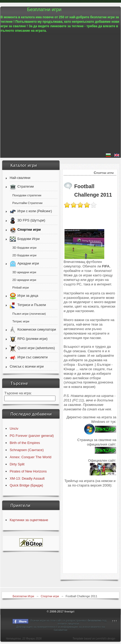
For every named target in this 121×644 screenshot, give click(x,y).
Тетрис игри (21, 321)
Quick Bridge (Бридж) (26, 485)
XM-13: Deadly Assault (27, 478)
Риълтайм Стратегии (27, 203)
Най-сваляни (20, 178)
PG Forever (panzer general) (32, 436)
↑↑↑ (115, 621)
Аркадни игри (28, 264)
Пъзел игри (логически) (29, 314)
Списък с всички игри (27, 366)
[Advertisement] (60, 93)
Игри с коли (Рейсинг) (34, 211)
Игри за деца (28, 296)
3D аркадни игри (24, 272)
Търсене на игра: (18, 393)
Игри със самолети (32, 357)
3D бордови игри (24, 247)
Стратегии (25, 187)
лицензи (73, 624)
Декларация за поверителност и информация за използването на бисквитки (61, 628)
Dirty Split (17, 464)
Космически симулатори (37, 330)
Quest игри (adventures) (36, 348)
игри (43, 620)
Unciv (14, 428)
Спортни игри (29, 230)
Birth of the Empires (25, 443)
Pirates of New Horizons (28, 471)
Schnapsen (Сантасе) (27, 450)
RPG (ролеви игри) (32, 339)
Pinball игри (20, 287)
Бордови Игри (28, 239)
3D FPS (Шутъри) (31, 221)
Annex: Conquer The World (30, 457)
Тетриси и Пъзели (32, 305)
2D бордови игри (24, 255)
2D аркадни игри (24, 280)
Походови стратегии (27, 195)
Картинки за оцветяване (29, 520)
